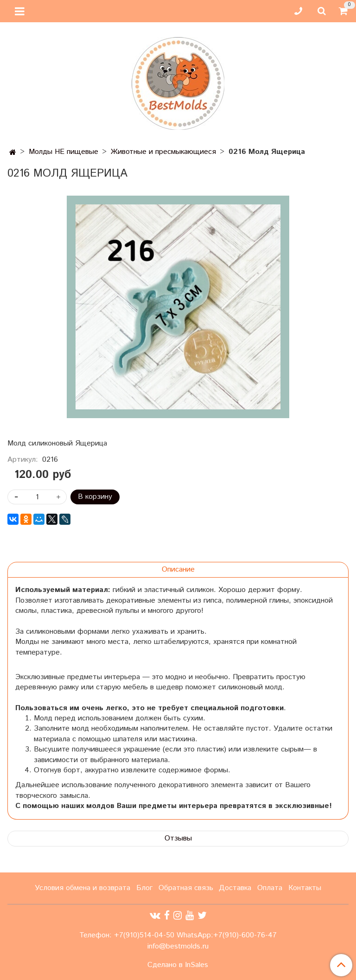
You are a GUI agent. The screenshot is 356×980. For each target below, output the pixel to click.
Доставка (235, 888)
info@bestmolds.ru (178, 946)
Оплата (270, 888)
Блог (144, 888)
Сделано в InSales (178, 965)
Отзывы (178, 838)
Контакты (305, 888)
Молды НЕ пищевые (64, 152)
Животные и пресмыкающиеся (163, 152)
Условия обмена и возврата (83, 888)
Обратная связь (186, 888)
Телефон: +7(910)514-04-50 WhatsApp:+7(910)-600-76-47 (178, 935)
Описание (178, 570)
